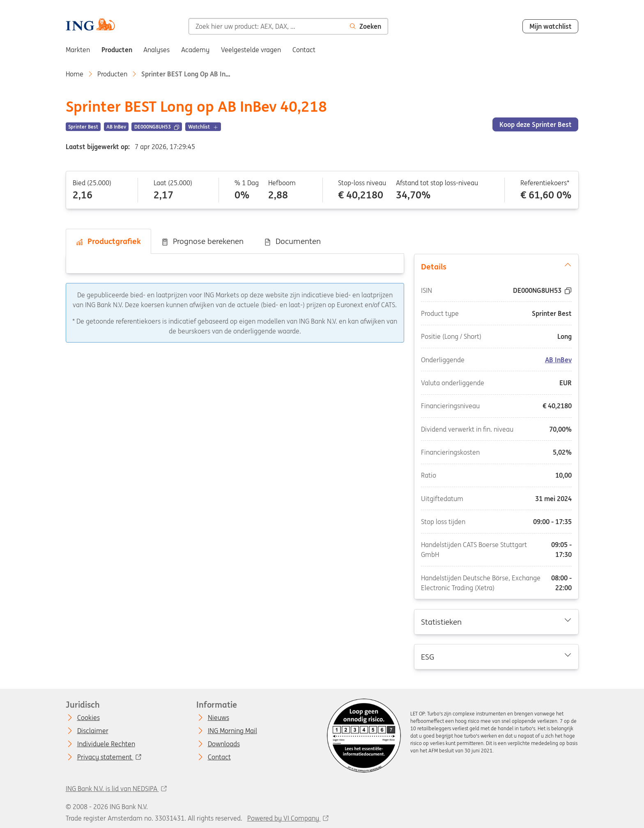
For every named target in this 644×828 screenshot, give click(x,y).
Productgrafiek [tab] (108, 241)
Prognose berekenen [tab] (202, 241)
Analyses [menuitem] (156, 50)
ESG (496, 656)
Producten (112, 74)
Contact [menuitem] (304, 50)
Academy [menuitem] (195, 50)
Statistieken (496, 621)
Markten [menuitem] (78, 50)
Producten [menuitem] (117, 50)
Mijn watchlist (551, 26)
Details (496, 266)
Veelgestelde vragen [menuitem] (251, 50)
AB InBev (558, 360)
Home (75, 74)
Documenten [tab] (292, 241)
